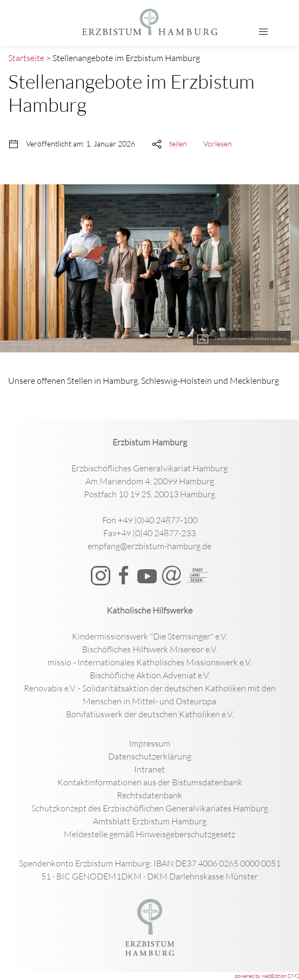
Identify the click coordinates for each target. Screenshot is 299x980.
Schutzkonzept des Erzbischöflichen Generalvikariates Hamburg (150, 808)
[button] (263, 32)
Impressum (149, 743)
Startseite (26, 58)
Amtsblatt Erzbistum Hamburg (150, 821)
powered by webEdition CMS (267, 976)
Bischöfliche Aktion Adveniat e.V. (150, 675)
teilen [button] (178, 144)
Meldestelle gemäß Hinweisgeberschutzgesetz (149, 834)
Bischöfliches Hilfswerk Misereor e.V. (150, 649)
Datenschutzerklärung (150, 756)
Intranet (149, 769)
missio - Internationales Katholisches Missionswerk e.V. (149, 662)
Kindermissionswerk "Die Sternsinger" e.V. (149, 636)
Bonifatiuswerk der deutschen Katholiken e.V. (150, 714)
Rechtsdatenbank (149, 795)
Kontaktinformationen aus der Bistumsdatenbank (150, 782)
